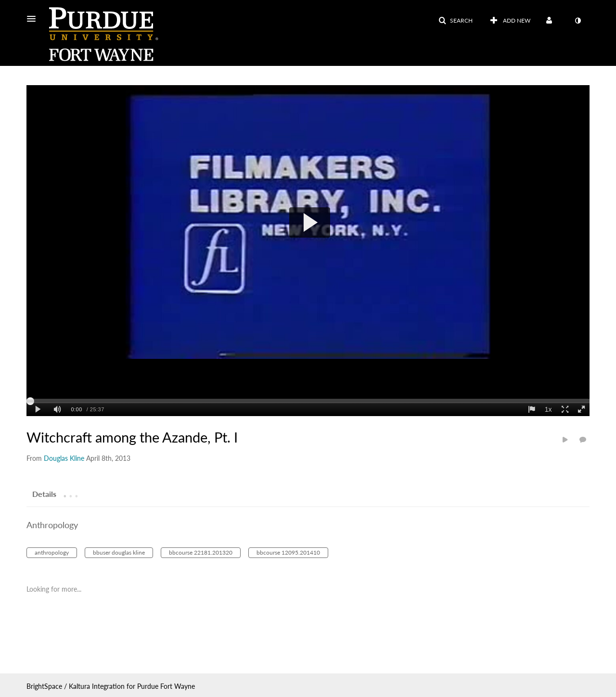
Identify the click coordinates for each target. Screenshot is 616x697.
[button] (34, 19)
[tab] (44, 494)
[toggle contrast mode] (577, 21)
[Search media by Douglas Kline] (64, 458)
